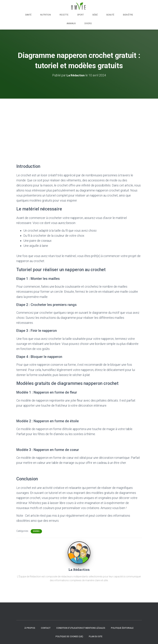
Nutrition (46, 15)
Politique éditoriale (122, 628)
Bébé (95, 15)
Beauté (110, 15)
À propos (30, 628)
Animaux (71, 23)
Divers (88, 23)
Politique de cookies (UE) (69, 637)
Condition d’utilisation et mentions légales (81, 628)
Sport (80, 15)
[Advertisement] (79, 125)
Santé (28, 15)
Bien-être (128, 15)
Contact (46, 628)
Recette (64, 15)
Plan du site (96, 637)
